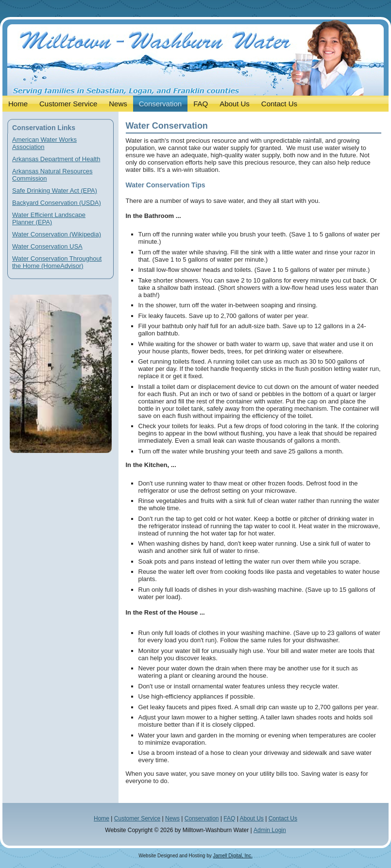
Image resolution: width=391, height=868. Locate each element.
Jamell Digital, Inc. (233, 856)
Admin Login (270, 830)
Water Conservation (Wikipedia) (57, 234)
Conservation (202, 818)
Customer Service (137, 818)
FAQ (229, 818)
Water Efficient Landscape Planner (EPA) (49, 218)
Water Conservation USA (47, 246)
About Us (251, 818)
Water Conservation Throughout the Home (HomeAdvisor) (57, 262)
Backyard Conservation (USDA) (57, 203)
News (172, 818)
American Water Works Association (44, 143)
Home (102, 818)
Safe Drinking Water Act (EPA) (55, 191)
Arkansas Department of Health (56, 159)
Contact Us (283, 818)
